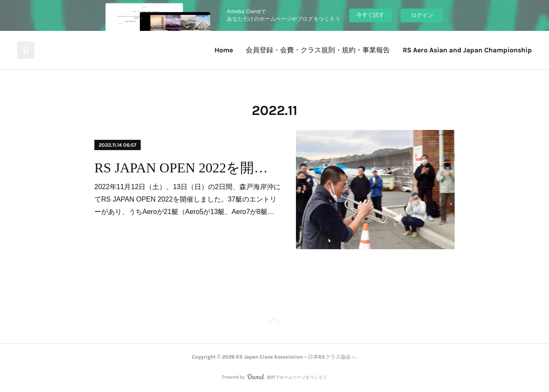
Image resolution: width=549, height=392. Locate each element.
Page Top (274, 323)
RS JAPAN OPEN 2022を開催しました (188, 168)
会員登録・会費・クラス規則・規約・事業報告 (318, 50)
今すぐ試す (370, 15)
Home (224, 50)
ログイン (422, 15)
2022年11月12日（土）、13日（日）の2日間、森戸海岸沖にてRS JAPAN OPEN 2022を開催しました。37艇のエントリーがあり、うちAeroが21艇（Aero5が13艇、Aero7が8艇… (187, 199)
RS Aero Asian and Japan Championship (467, 50)
